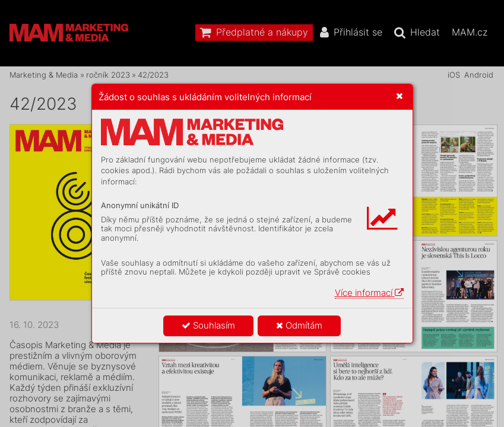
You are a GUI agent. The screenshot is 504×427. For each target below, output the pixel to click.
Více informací (369, 293)
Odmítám (299, 325)
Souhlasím (208, 325)
